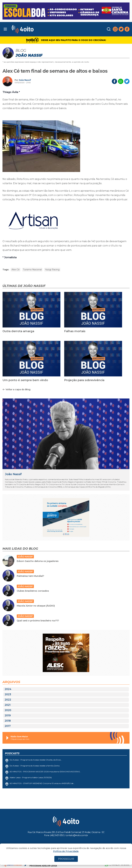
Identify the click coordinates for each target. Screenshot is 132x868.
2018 (8, 721)
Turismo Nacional (32, 270)
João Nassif (25, 80)
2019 (8, 715)
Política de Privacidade (66, 851)
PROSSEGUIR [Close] (66, 859)
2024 (8, 689)
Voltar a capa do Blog (16, 389)
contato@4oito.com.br (77, 835)
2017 (8, 726)
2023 (8, 694)
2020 (8, 710)
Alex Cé (16, 270)
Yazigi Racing (52, 270)
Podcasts (12, 753)
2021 (8, 705)
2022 (8, 700)
